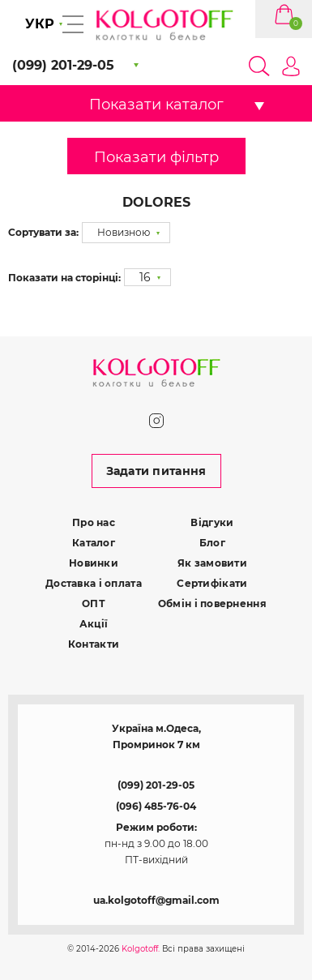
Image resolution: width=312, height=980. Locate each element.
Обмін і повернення (212, 603)
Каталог (94, 543)
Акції (94, 624)
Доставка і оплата (94, 583)
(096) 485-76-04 (156, 806)
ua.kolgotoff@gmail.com (156, 900)
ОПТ (94, 603)
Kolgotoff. (141, 949)
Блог (212, 543)
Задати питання (156, 471)
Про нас (94, 522)
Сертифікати (212, 583)
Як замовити (212, 563)
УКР (40, 24)
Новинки (94, 563)
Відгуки (212, 522)
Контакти (94, 644)
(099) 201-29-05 (156, 785)
